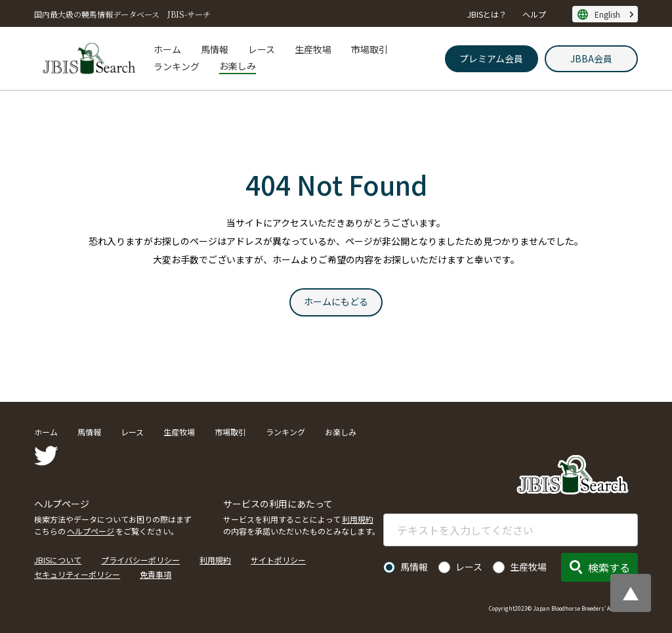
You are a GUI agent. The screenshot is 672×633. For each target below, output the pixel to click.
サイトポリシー (278, 560)
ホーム (167, 49)
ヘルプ (534, 14)
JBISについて (58, 560)
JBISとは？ (487, 14)
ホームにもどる (336, 301)
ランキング (177, 66)
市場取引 (369, 49)
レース (262, 49)
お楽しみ (238, 66)
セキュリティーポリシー (77, 574)
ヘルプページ (91, 531)
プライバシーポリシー (140, 560)
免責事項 (156, 574)
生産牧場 (313, 49)
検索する (609, 567)
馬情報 (215, 49)
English (607, 14)
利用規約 (358, 519)
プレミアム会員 (491, 58)
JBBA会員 (591, 58)
